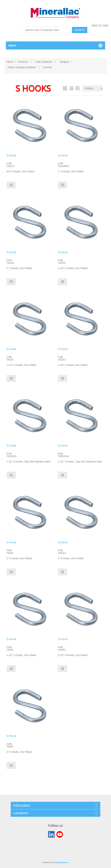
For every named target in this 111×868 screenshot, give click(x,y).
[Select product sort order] (93, 88)
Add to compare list (11, 185)
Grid (65, 88)
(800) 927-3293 (100, 26)
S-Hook (11, 156)
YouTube (60, 834)
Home (10, 62)
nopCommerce (61, 862)
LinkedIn (51, 834)
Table (77, 88)
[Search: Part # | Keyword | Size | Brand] (48, 30)
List (71, 88)
